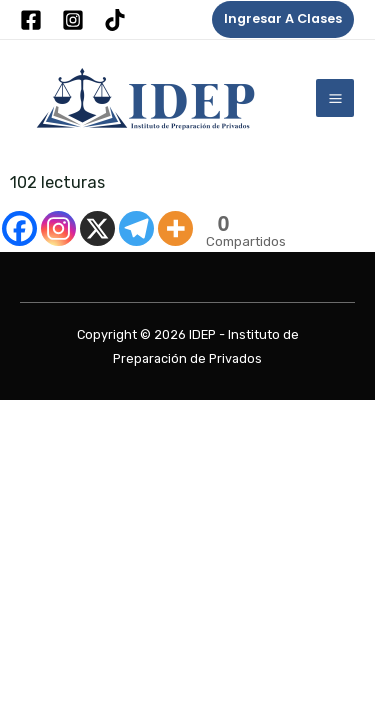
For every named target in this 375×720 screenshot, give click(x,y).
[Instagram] (73, 20)
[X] (97, 228)
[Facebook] (31, 20)
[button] (283, 19)
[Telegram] (136, 228)
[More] (175, 228)
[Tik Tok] (115, 20)
